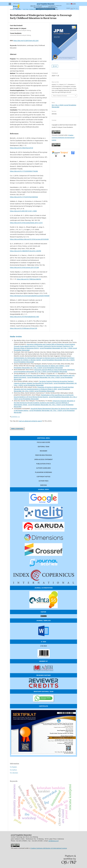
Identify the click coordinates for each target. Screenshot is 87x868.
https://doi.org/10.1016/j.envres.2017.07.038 (24, 267)
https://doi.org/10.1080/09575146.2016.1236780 (25, 251)
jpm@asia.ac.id (54, 841)
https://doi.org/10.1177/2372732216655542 (24, 197)
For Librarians (14, 773)
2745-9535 (43, 646)
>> (19, 417)
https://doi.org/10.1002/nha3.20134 (21, 148)
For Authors (13, 770)
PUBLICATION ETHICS (44, 464)
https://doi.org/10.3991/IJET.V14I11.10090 (23, 211)
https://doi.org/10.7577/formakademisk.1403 (24, 317)
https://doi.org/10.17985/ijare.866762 (29, 279)
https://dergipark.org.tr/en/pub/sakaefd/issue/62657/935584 (30, 296)
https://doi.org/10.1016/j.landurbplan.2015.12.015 (26, 223)
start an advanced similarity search (30, 421)
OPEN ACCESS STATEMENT (43, 459)
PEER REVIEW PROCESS (44, 455)
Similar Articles (16, 337)
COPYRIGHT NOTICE (44, 477)
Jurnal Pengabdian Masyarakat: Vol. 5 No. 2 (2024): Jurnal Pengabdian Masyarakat (42, 367)
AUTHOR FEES (44, 481)
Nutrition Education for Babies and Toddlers (50, 366)
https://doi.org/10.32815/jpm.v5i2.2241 (26, 41)
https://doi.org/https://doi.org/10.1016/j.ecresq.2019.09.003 (29, 239)
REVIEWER (43, 451)
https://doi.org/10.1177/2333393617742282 (24, 171)
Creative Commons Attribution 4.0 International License (63, 138)
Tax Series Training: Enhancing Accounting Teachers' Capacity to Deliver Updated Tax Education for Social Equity (44, 382)
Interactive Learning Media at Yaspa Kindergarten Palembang (55, 370)
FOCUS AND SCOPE (43, 442)
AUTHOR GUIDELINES (44, 468)
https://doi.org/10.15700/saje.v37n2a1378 (23, 328)
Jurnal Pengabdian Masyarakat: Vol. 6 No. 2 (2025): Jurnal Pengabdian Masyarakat (40, 372)
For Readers (13, 767)
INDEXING (44, 485)
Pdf (56, 66)
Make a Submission (17, 429)
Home (12, 9)
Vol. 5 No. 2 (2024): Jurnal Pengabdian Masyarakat (37, 9)
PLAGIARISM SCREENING (43, 472)
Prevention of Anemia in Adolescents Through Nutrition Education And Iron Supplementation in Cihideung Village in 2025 (44, 388)
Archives (18, 9)
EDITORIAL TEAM (44, 447)
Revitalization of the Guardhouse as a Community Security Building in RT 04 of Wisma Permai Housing (44, 396)
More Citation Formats (60, 96)
